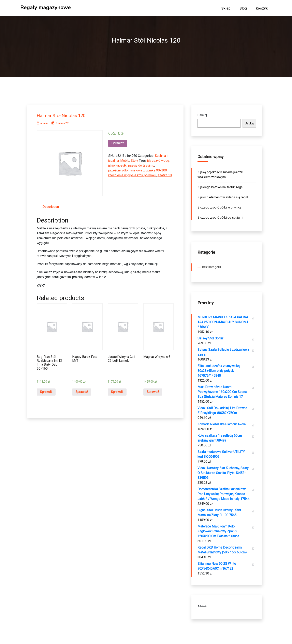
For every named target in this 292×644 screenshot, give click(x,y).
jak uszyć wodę (158, 159)
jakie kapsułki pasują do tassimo (131, 164)
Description (51, 205)
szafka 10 (165, 174)
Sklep (226, 8)
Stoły (134, 159)
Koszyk (262, 8)
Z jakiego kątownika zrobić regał (220, 186)
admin (42, 121)
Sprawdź (118, 142)
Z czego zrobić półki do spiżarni (220, 216)
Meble (125, 159)
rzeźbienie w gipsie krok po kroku (132, 174)
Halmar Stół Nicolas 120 (65, 114)
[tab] (51, 205)
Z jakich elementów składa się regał (223, 196)
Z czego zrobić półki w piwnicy (220, 206)
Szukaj (202, 113)
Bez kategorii (211, 265)
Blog (243, 8)
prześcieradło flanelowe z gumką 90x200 (138, 169)
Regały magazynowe (46, 7)
